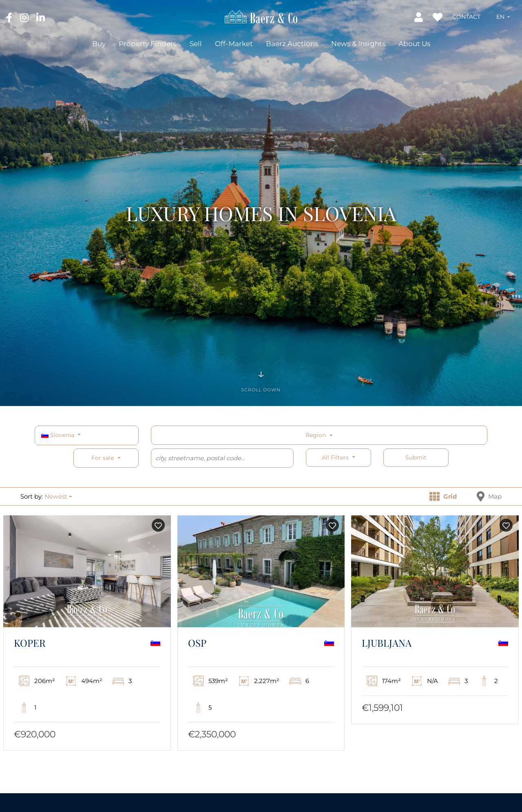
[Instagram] (25, 17)
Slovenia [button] (59, 435)
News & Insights (358, 44)
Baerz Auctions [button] (292, 44)
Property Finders (148, 44)
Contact (466, 17)
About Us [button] (414, 44)
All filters (336, 457)
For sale (103, 458)
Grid (443, 496)
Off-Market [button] (234, 44)
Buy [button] (99, 44)
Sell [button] (196, 44)
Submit (416, 457)
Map (489, 496)
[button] (503, 17)
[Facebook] (10, 17)
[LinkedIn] (41, 17)
